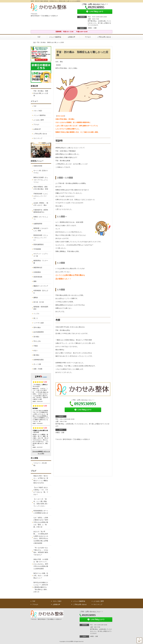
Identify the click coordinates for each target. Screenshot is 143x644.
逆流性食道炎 (38, 277)
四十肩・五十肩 (39, 302)
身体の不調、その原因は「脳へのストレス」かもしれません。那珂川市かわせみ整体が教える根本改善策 (41, 564)
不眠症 (36, 346)
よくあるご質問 (39, 120)
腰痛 (35, 281)
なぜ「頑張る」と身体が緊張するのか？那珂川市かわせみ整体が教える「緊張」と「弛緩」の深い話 (41, 522)
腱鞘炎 (36, 298)
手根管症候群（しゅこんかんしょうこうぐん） (41, 196)
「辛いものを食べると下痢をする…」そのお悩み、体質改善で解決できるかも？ (41, 551)
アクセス (88, 37)
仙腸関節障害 (38, 224)
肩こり (36, 318)
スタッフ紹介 (38, 111)
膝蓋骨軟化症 (38, 268)
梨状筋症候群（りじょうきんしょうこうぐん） (41, 238)
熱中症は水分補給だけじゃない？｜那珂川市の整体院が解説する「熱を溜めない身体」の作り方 (41, 587)
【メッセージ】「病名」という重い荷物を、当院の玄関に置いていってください (41, 503)
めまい (36, 350)
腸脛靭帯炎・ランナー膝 (41, 262)
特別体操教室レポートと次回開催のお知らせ (41, 512)
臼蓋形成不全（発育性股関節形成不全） (41, 211)
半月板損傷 (37, 249)
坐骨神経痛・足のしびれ (41, 292)
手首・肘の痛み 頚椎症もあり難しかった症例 (41, 93)
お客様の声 (71, 37)
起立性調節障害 (39, 332)
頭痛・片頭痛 (38, 369)
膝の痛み (36, 355)
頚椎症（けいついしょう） (41, 218)
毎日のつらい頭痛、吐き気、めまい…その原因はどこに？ (41, 576)
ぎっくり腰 (37, 364)
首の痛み (36, 337)
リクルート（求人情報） (40, 464)
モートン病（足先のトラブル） (41, 172)
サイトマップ (38, 138)
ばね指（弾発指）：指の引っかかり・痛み (41, 204)
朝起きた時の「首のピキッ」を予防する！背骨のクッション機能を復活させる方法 (41, 479)
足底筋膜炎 (37, 272)
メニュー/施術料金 (55, 37)
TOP (39, 37)
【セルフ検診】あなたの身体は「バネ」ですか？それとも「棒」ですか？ (41, 491)
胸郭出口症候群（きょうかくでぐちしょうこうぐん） (41, 180)
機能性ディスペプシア (41, 286)
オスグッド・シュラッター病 (41, 255)
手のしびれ (37, 341)
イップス (36, 314)
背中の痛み (37, 327)
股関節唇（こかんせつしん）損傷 (41, 229)
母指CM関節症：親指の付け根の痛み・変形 (41, 188)
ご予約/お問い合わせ (104, 37)
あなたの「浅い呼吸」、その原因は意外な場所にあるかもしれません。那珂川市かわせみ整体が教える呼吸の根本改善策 (41, 537)
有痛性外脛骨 (38, 166)
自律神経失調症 (39, 360)
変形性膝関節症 (39, 244)
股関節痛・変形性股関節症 (41, 308)
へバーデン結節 (39, 323)
